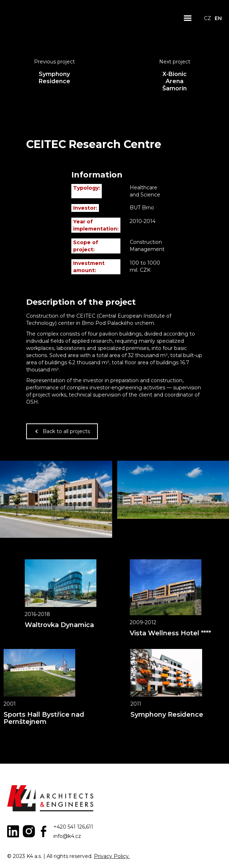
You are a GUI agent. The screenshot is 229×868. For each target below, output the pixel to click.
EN (218, 18)
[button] (188, 18)
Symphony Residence (54, 78)
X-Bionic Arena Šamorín (175, 81)
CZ (207, 18)
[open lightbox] (56, 499)
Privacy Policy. (112, 856)
